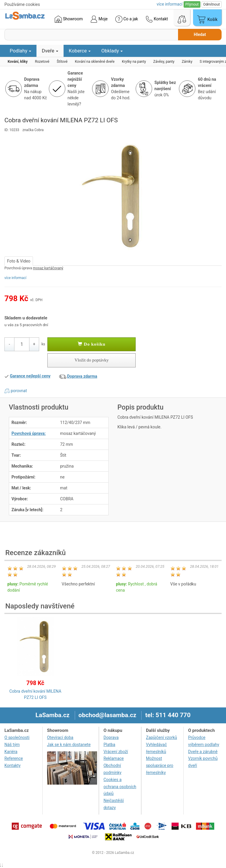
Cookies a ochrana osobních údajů (120, 787)
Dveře (50, 51)
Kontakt (157, 19)
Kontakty (13, 765)
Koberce (80, 51)
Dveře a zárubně (203, 752)
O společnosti (17, 737)
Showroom (69, 19)
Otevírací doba (60, 737)
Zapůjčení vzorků (162, 737)
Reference (14, 758)
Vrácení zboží (116, 752)
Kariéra (11, 752)
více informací (15, 278)
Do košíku (92, 344)
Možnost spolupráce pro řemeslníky (160, 765)
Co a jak (127, 19)
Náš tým (12, 745)
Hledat (200, 34)
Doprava (111, 737)
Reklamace (114, 758)
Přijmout (192, 4)
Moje (99, 19)
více (169, 4)
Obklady (112, 51)
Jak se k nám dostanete (69, 745)
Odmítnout (212, 4)
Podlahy (20, 51)
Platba (109, 745)
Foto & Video (19, 261)
